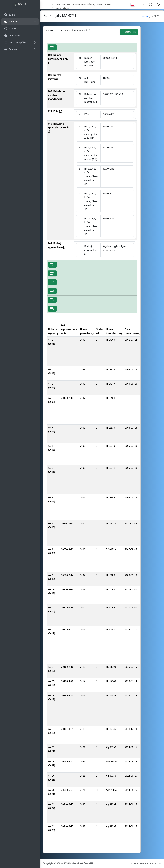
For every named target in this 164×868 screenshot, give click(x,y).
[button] (46, 4)
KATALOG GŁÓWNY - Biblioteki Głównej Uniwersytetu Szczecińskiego (81, 5)
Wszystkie (129, 32)
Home (145, 16)
